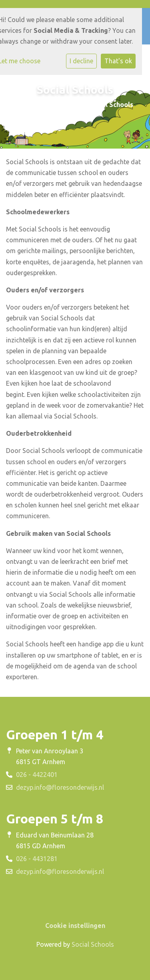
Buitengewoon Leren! (47, 105)
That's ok (118, 61)
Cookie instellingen (75, 926)
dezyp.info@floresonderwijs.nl (60, 787)
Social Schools (93, 944)
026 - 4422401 (37, 775)
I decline (81, 61)
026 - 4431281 (37, 859)
